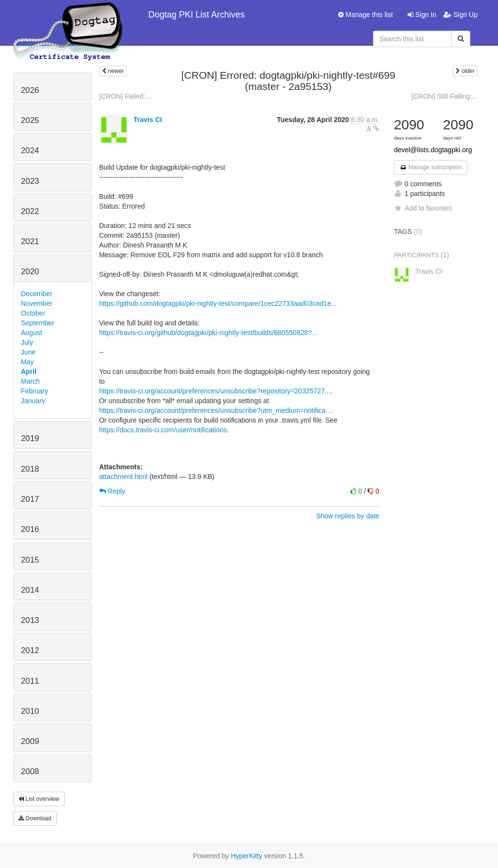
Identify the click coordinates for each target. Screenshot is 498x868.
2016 (30, 529)
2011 (30, 681)
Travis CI (148, 120)
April (29, 372)
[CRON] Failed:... (125, 96)
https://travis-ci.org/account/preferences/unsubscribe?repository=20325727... (215, 391)
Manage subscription (431, 167)
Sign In (422, 15)
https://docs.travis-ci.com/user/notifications (163, 430)
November (37, 303)
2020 (30, 272)
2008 (30, 771)
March (30, 381)
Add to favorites (423, 208)
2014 (30, 590)
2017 (30, 499)
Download (35, 818)
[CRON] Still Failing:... (445, 96)
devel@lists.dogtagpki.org (433, 150)
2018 (30, 469)
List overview (39, 799)
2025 (30, 120)
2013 (30, 620)
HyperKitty (247, 856)
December (37, 294)
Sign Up (461, 15)
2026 (30, 90)
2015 (30, 560)
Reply (112, 491)
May (27, 362)
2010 (30, 711)
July (27, 342)
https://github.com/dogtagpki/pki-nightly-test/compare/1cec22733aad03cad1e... (218, 303)
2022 (30, 211)
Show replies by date (348, 516)
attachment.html (124, 477)
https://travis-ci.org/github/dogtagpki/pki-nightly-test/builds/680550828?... (208, 333)
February (35, 391)
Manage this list (365, 15)
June (28, 352)
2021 (30, 241)
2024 (30, 151)
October (33, 313)
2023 (30, 181)
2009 (30, 741)
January (33, 401)
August (32, 333)
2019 (30, 438)
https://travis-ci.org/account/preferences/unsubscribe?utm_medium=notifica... (215, 410)
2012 (30, 650)
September (37, 323)
